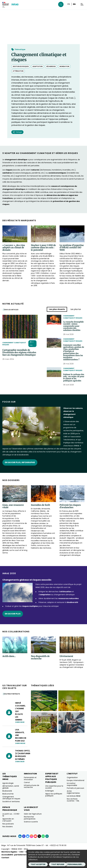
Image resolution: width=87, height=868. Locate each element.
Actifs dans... (9, 664)
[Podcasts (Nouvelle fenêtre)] (47, 844)
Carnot (27, 790)
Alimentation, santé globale (11, 795)
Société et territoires (11, 809)
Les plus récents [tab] (57, 309)
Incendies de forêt (40, 513)
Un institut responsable (72, 792)
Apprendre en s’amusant (8, 827)
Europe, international (76, 788)
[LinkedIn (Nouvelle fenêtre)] (20, 844)
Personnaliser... (75, 864)
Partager (17, 132)
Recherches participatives (30, 825)
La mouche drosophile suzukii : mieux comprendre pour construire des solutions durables (74, 327)
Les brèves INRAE (74, 804)
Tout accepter (38, 864)
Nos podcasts (8, 831)
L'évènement (66, 664)
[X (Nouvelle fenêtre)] (39, 844)
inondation (64, 66)
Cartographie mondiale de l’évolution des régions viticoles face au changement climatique (19, 352)
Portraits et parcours (75, 796)
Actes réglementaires (73, 800)
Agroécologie (8, 791)
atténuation (18, 71)
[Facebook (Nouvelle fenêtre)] (24, 844)
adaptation (38, 66)
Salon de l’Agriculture (33, 821)
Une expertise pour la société (54, 795)
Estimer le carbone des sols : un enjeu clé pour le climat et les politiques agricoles (74, 383)
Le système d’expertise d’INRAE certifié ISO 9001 (72, 248)
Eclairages (50, 798)
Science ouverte (31, 829)
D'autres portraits (12, 701)
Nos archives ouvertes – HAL (73, 807)
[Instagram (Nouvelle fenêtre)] (32, 844)
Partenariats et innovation (30, 786)
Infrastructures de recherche (32, 794)
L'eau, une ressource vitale (13, 514)
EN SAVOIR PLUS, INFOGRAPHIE (20, 470)
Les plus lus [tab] (76, 309)
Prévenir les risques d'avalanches (70, 514)
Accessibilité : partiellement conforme (19, 862)
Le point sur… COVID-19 (11, 822)
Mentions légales (9, 859)
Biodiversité (7, 798)
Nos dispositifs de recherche (40, 665)
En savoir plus (13, 621)
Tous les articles (12, 310)
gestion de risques (21, 66)
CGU (21, 859)
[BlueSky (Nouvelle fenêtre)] (28, 844)
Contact (5, 865)
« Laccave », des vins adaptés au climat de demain (14, 248)
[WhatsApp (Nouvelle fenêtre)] (43, 844)
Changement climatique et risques (14, 344)
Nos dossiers (8, 834)
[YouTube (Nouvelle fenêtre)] (35, 844)
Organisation (72, 785)
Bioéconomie (8, 801)
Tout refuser (58, 864)
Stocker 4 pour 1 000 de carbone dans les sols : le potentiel (43, 248)
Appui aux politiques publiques (54, 802)
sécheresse (51, 66)
